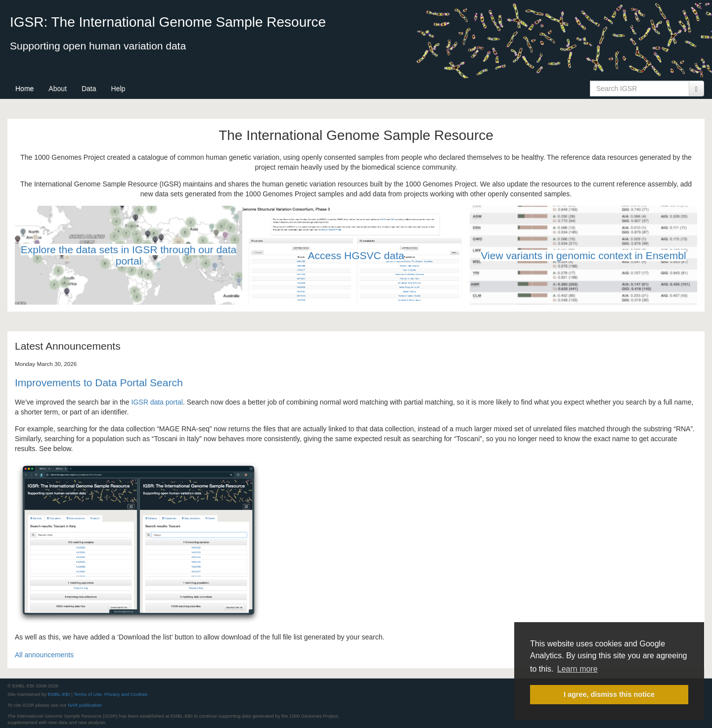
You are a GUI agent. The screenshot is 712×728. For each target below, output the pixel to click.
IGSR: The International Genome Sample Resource (168, 22)
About (58, 89)
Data (89, 89)
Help (118, 89)
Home (24, 89)
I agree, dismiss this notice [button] (609, 694)
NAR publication (85, 705)
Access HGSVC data (356, 255)
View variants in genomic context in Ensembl (583, 255)
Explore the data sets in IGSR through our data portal (129, 255)
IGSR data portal (157, 402)
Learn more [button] (578, 669)
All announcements (44, 655)
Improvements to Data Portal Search (99, 383)
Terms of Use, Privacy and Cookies (111, 694)
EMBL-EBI (59, 694)
